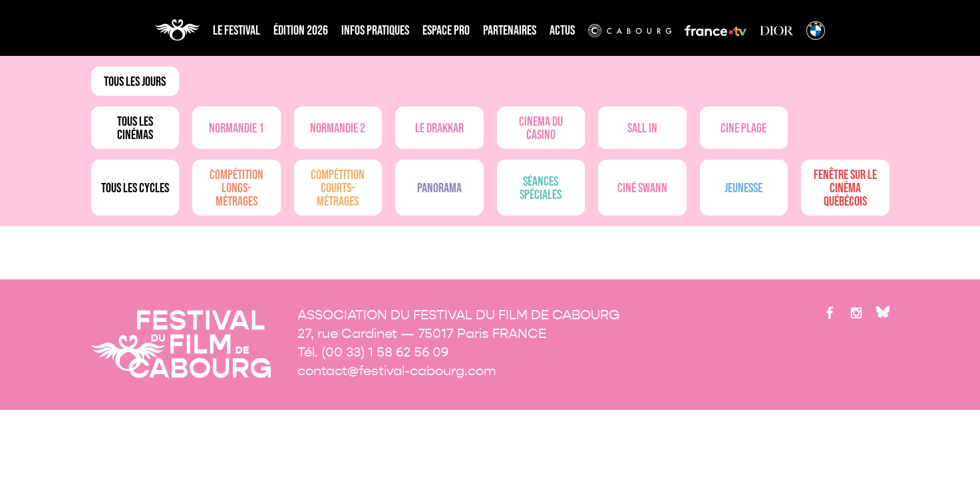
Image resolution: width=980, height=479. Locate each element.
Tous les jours (135, 82)
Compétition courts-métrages (338, 188)
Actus (562, 31)
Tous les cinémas (135, 128)
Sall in (642, 128)
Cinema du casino (541, 128)
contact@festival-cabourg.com (397, 371)
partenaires (510, 31)
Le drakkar (439, 128)
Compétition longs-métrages (237, 188)
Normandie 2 (338, 128)
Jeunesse (743, 188)
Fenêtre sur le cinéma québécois (845, 188)
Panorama (439, 188)
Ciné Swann (642, 188)
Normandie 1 (237, 128)
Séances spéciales (541, 188)
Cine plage (743, 128)
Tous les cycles (135, 188)
